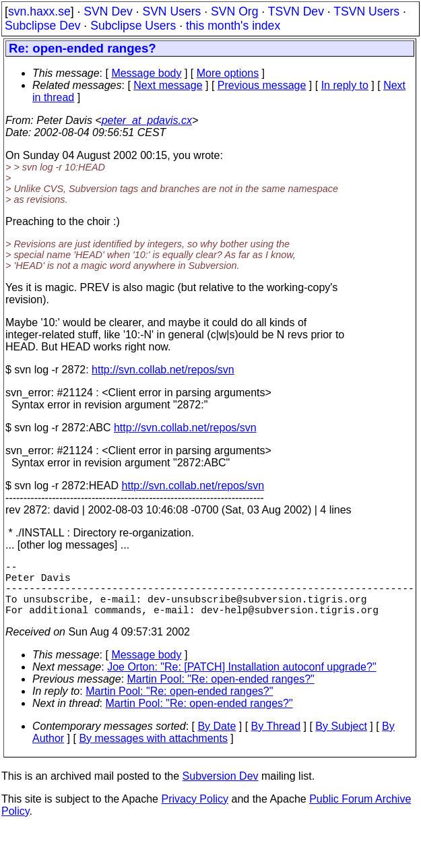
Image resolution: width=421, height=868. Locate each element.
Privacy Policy (195, 812)
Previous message (262, 85)
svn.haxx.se (39, 11)
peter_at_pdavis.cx (147, 120)
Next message (168, 85)
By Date (217, 740)
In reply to (345, 85)
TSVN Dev (296, 11)
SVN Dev (108, 11)
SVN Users (171, 11)
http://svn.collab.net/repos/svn (163, 370)
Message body (146, 73)
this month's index (233, 26)
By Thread (276, 740)
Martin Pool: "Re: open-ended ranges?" (221, 692)
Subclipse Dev (42, 26)
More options (228, 73)
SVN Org (234, 11)
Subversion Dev (221, 789)
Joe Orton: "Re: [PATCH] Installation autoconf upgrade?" (241, 680)
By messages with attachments (153, 752)
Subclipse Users (133, 26)
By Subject (341, 740)
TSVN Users (366, 11)
